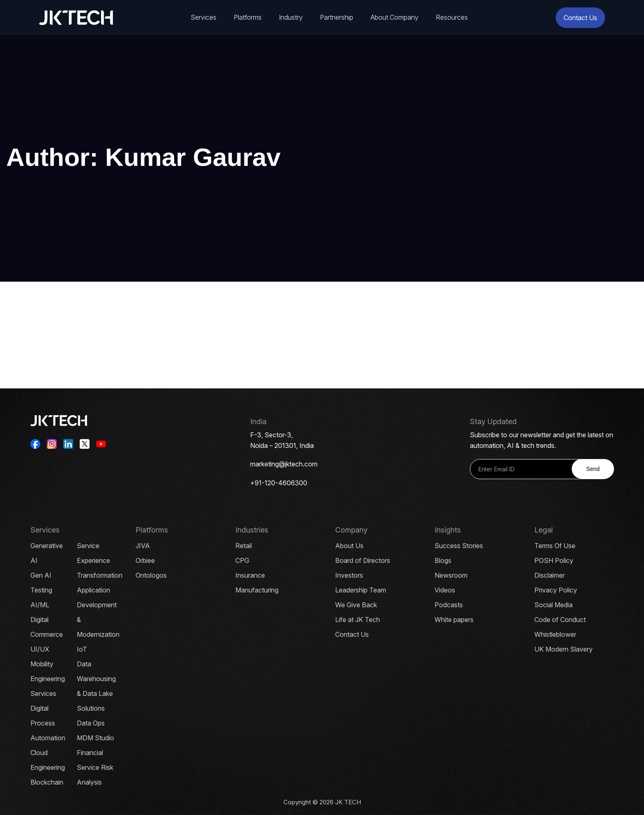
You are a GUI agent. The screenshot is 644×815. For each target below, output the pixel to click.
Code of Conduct (560, 620)
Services (204, 17)
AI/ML (40, 605)
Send (593, 469)
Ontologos (151, 575)
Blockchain (47, 782)
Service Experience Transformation (100, 560)
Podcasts (449, 605)
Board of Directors (363, 560)
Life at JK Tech (358, 620)
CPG (242, 560)
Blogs (443, 560)
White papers (454, 620)
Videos (445, 590)
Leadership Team (361, 590)
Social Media (553, 605)
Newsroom (451, 575)
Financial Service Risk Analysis (95, 767)
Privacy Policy (556, 590)
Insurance (250, 575)
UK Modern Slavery (563, 649)
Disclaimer (550, 575)
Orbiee (145, 560)
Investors (349, 575)
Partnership (337, 17)
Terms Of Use (555, 546)
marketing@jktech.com (284, 464)
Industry (291, 17)
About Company (394, 17)
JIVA (143, 546)
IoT (82, 649)
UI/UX (40, 649)
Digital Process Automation (48, 723)
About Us (349, 546)
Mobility (42, 664)
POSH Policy (554, 560)
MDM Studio (95, 738)
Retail (244, 546)
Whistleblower (555, 634)
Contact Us (580, 18)
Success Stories (459, 546)
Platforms (248, 17)
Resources (452, 17)
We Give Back (356, 605)
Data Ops (91, 723)
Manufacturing (257, 590)
